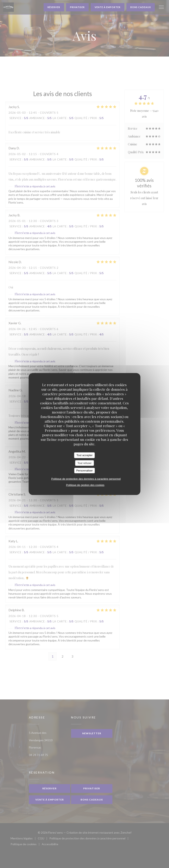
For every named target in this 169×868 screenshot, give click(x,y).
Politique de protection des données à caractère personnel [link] (86, 479)
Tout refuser (85, 463)
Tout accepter (84, 455)
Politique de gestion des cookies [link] (85, 485)
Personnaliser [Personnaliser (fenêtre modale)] (84, 471)
